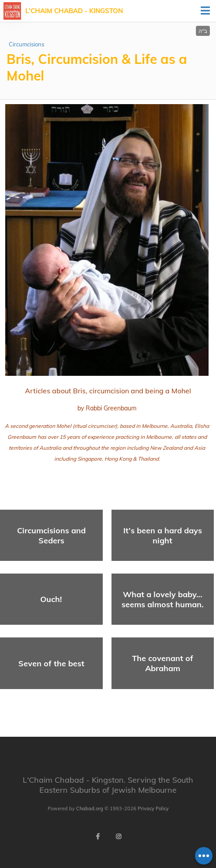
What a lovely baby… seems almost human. (163, 599)
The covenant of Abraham (163, 663)
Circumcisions (26, 44)
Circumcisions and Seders (51, 535)
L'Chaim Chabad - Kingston (74, 11)
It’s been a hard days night (163, 535)
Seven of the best (51, 663)
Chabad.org (90, 808)
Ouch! (51, 599)
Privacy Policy (153, 808)
